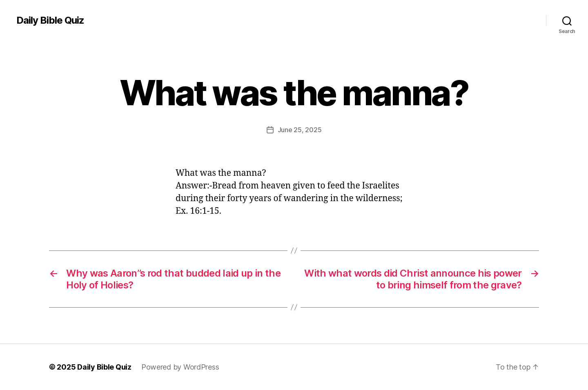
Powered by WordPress (180, 367)
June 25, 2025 (300, 130)
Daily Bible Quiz (50, 20)
